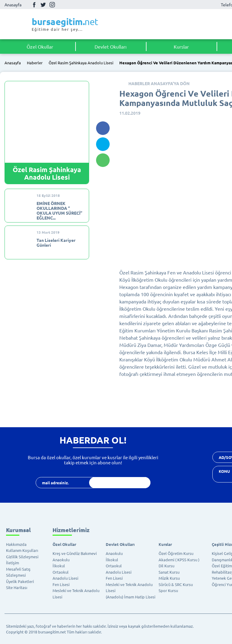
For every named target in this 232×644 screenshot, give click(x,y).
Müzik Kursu (169, 578)
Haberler (35, 63)
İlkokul (59, 566)
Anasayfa (13, 5)
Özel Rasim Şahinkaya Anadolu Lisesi (81, 63)
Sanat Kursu (169, 572)
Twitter (43, 5)
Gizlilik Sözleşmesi (22, 557)
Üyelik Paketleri (20, 581)
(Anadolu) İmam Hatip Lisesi (130, 597)
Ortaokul (61, 572)
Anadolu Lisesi (65, 578)
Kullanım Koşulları (22, 550)
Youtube (61, 5)
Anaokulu (61, 560)
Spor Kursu (168, 590)
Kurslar (181, 46)
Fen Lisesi (61, 584)
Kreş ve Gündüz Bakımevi (75, 553)
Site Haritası (17, 587)
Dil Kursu (166, 566)
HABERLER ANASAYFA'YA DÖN (159, 83)
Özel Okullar (40, 46)
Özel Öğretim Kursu (176, 553)
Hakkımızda (16, 544)
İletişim (13, 563)
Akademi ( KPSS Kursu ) (179, 560)
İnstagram (52, 5)
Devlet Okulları (111, 46)
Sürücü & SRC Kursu (176, 584)
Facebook (34, 5)
